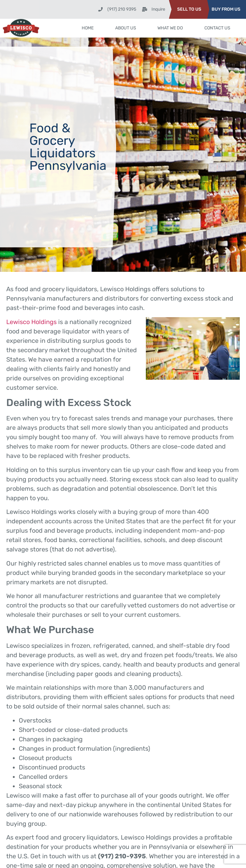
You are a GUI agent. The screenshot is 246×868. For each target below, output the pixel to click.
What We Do (170, 28)
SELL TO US (189, 9)
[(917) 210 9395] (100, 9)
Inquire (158, 9)
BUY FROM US (226, 9)
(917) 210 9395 (122, 9)
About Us (126, 28)
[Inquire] (145, 9)
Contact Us (217, 28)
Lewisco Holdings (31, 322)
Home (88, 28)
